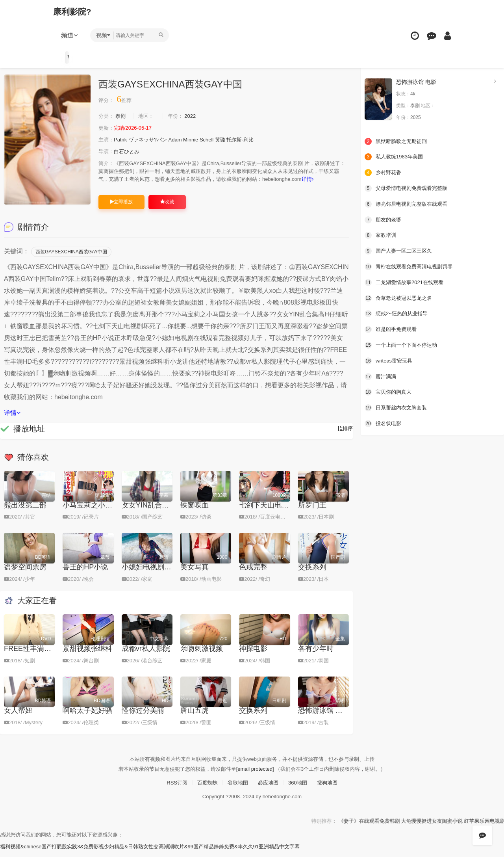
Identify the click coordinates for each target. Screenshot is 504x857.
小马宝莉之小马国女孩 (98, 513)
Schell (215, 139)
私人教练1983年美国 (396, 156)
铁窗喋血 (195, 513)
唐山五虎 (195, 718)
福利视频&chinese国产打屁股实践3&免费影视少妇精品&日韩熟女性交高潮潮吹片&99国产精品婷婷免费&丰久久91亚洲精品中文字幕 (161, 853)
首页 (70, 57)
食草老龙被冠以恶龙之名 (400, 297)
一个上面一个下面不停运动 (403, 344)
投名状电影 (384, 422)
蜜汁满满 (381, 375)
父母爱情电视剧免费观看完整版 (409, 188)
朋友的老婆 (384, 219)
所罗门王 (312, 513)
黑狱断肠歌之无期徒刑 (398, 141)
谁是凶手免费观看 (392, 328)
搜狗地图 (331, 789)
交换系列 (312, 574)
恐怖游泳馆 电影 (324, 718)
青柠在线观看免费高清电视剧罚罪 (411, 266)
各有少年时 (316, 656)
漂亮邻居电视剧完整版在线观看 (409, 203)
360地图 (300, 789)
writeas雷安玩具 (390, 359)
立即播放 (121, 209)
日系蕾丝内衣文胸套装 (398, 406)
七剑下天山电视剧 (267, 513)
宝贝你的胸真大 (389, 390)
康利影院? (74, 12)
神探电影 (253, 656)
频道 (71, 35)
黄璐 (230, 139)
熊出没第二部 (25, 513)
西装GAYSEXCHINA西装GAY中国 (71, 259)
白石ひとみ (129, 151)
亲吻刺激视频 (202, 656)
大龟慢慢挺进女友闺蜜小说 (461, 827)
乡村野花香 (384, 172)
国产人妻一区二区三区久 (400, 250)
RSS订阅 (173, 789)
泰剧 (122, 116)
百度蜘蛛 (205, 789)
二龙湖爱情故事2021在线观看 (407, 281)
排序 (345, 436)
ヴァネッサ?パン (152, 139)
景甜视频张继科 (87, 656)
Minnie (198, 139)
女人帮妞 (18, 718)
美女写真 (195, 574)
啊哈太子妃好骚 (87, 718)
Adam (181, 139)
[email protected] (255, 775)
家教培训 (381, 234)
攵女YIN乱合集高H (151, 513)
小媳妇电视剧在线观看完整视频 (171, 574)
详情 (110, 187)
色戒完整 (253, 574)
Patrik (122, 139)
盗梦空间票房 (25, 574)
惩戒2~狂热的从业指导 (398, 312)
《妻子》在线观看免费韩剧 (393, 827)
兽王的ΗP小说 (85, 574)
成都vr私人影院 (146, 656)
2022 (195, 116)
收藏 (167, 209)
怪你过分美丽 (143, 718)
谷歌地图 (237, 789)
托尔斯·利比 (251, 139)
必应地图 (269, 789)
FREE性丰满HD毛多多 (40, 656)
